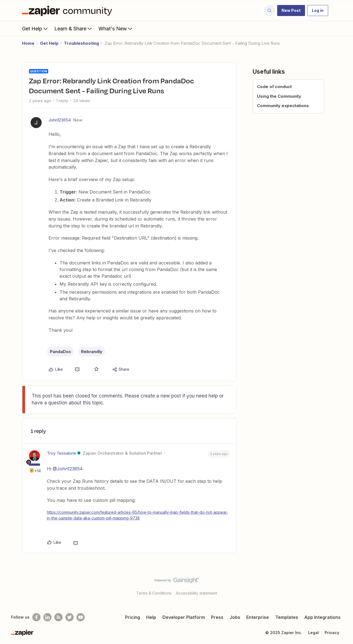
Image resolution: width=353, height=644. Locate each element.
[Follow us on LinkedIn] (47, 617)
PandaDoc (61, 352)
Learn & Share (74, 28)
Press (217, 617)
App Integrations (322, 617)
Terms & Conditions (154, 593)
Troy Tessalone (61, 453)
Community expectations (283, 106)
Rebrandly (92, 352)
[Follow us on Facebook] (36, 617)
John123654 (60, 120)
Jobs (235, 617)
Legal (313, 633)
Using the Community (279, 96)
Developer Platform (184, 617)
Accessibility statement (196, 593)
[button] (291, 10)
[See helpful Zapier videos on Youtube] (81, 617)
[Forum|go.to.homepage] (68, 10)
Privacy (332, 633)
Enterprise (258, 617)
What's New (116, 28)
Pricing (133, 617)
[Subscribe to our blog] (58, 617)
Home (28, 43)
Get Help (35, 28)
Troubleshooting (81, 43)
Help (151, 617)
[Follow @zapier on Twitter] (69, 617)
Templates (287, 617)
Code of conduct (274, 87)
